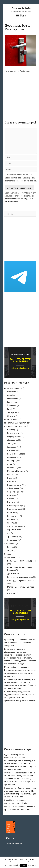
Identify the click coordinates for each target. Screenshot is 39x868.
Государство (13, 437)
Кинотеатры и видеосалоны (20, 577)
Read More (32, 865)
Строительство (14, 530)
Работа (10, 513)
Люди (10, 464)
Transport (11, 412)
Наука (10, 481)
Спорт (10, 523)
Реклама (11, 519)
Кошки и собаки (14, 454)
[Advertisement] (19, 95)
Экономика (12, 540)
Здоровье (12, 447)
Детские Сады (14, 574)
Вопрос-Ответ (11, 419)
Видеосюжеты (14, 433)
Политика (12, 502)
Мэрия (10, 475)
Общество (12, 492)
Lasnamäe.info (21, 8)
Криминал (12, 457)
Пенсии (11, 495)
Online (14, 843)
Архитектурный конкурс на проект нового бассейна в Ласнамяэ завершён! (20, 643)
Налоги (11, 478)
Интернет (11, 450)
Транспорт (12, 537)
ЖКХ (9, 444)
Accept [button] (24, 865)
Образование (13, 488)
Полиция (11, 593)
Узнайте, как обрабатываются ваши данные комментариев (19, 199)
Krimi (9, 395)
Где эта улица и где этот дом (17, 423)
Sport (10, 409)
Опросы (8, 554)
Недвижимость (14, 485)
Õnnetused (12, 406)
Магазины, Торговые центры (20, 587)
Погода (11, 499)
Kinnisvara (12, 392)
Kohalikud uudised (12, 388)
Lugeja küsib (13, 402)
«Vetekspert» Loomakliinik (15, 803)
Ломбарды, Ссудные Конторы (21, 581)
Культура (11, 461)
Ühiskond (11, 416)
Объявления (10, 544)
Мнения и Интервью (16, 471)
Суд (9, 533)
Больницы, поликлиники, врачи (21, 561)
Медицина (12, 468)
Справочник (10, 557)
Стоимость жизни (15, 526)
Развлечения (13, 516)
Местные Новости (13, 426)
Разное (10, 547)
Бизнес (10, 430)
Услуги (10, 550)
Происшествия (14, 509)
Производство (14, 506)
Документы (12, 440)
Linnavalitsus (13, 399)
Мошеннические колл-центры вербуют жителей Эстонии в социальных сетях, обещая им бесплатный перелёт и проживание (20, 779)
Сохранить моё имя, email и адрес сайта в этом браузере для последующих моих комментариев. (21, 178)
